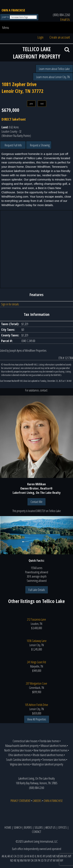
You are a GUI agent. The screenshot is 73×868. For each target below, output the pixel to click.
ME (54, 856)
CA (15, 856)
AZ (12, 856)
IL (36, 856)
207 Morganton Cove (36, 683)
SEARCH (18, 827)
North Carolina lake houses (18, 750)
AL (6, 856)
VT (51, 860)
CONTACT (36, 832)
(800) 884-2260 (61, 15)
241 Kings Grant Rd (36, 662)
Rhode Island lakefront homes (48, 755)
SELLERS (39, 827)
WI (54, 860)
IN (38, 856)
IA (31, 856)
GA (25, 856)
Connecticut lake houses (25, 741)
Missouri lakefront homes (54, 746)
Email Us (65, 19)
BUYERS (28, 827)
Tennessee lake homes (54, 760)
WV (58, 860)
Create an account (60, 37)
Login (40, 37)
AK (3, 856)
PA (39, 860)
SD (42, 860)
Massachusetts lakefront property (22, 746)
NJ (18, 860)
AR (9, 856)
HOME (8, 827)
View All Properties (37, 719)
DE (22, 856)
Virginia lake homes (20, 764)
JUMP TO (6, 17)
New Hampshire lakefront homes (51, 750)
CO (18, 856)
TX (45, 860)
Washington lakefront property (47, 764)
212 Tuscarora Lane (36, 619)
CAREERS (37, 801)
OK (32, 860)
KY (44, 856)
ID (33, 856)
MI (58, 856)
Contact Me (36, 502)
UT (48, 860)
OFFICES (62, 827)
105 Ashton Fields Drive (36, 705)
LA (47, 856)
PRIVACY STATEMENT (20, 801)
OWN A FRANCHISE (13, 10)
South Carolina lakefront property (23, 760)
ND (12, 860)
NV (26, 860)
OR (36, 860)
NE (15, 860)
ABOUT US (51, 827)
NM (22, 860)
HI (28, 856)
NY (29, 860)
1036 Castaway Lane (37, 641)
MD (50, 856)
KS (41, 856)
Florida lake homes (49, 741)
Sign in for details (10, 304)
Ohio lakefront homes (19, 755)
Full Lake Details (37, 590)
